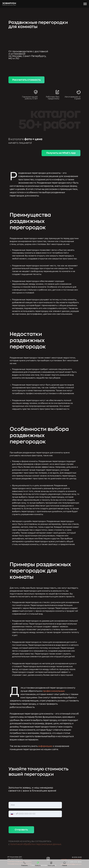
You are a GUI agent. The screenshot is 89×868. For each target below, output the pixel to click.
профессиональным (54, 691)
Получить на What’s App (61, 153)
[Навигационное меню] (85, 4)
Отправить (21, 830)
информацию (45, 746)
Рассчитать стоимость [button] (27, 80)
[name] (35, 805)
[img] (40, 859)
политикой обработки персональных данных (36, 844)
